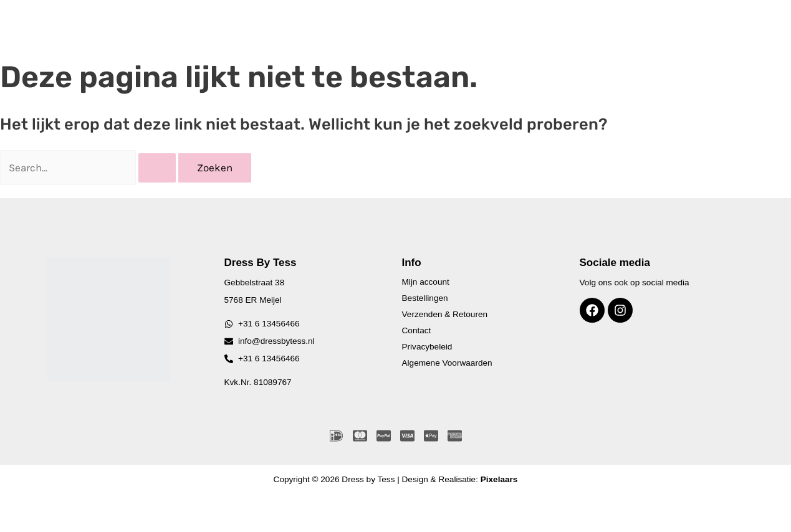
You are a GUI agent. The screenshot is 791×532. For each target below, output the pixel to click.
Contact (417, 330)
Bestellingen (425, 298)
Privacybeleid (427, 347)
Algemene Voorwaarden (447, 363)
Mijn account (426, 282)
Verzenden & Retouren (445, 314)
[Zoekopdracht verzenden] (157, 168)
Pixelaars (499, 479)
